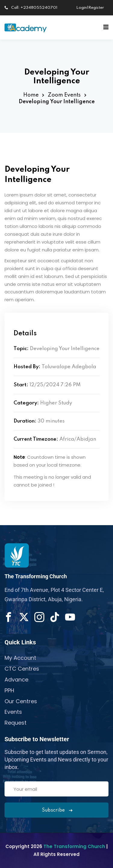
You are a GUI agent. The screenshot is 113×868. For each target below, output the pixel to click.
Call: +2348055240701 (31, 8)
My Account (20, 658)
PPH (9, 690)
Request (16, 723)
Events (13, 712)
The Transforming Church (75, 846)
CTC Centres (22, 669)
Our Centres (21, 701)
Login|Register (90, 8)
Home (31, 95)
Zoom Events (64, 95)
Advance (16, 680)
